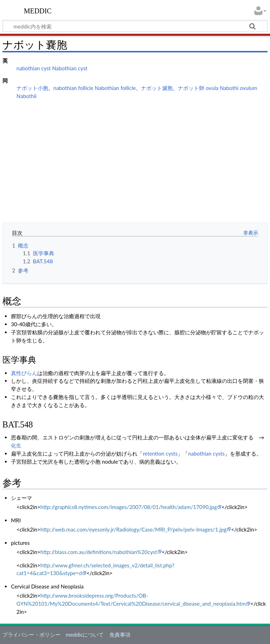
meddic (38, 10)
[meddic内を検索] (135, 26)
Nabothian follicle (115, 88)
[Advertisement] (135, 155)
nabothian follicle (73, 88)
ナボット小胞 (32, 88)
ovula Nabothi (222, 88)
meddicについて (85, 635)
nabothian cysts (206, 453)
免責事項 (120, 635)
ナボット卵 (191, 88)
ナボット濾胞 (157, 88)
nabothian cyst (34, 68)
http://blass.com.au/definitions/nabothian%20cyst (99, 552)
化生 (16, 445)
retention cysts (160, 453)
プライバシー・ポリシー (31, 635)
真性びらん (24, 373)
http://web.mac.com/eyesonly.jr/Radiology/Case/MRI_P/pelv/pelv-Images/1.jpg (133, 529)
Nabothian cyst (70, 68)
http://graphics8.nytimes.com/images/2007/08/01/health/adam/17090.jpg (129, 507)
